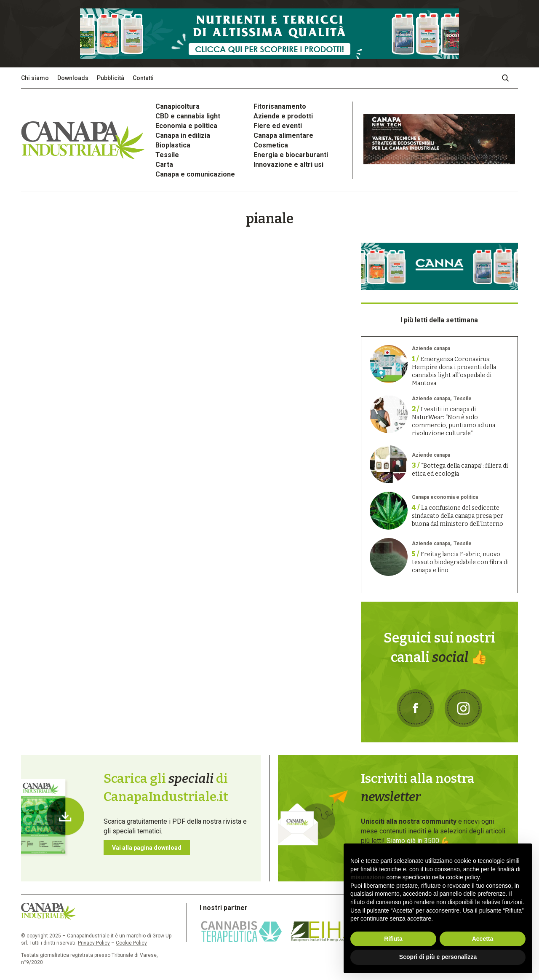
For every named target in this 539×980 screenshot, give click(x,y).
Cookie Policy (131, 943)
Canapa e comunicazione (195, 174)
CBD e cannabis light (188, 116)
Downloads (73, 78)
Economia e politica (186, 126)
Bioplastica (173, 145)
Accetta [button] (483, 939)
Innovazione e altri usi (288, 165)
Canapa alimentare (283, 135)
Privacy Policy (94, 943)
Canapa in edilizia (183, 135)
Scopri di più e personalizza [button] (438, 957)
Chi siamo (35, 78)
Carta (164, 165)
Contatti (143, 78)
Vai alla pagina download (147, 848)
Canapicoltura (177, 106)
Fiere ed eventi (278, 126)
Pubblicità (111, 78)
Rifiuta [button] (393, 939)
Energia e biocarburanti (291, 155)
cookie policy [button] (463, 877)
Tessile (167, 155)
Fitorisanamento (280, 106)
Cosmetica (271, 145)
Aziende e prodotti (283, 116)
